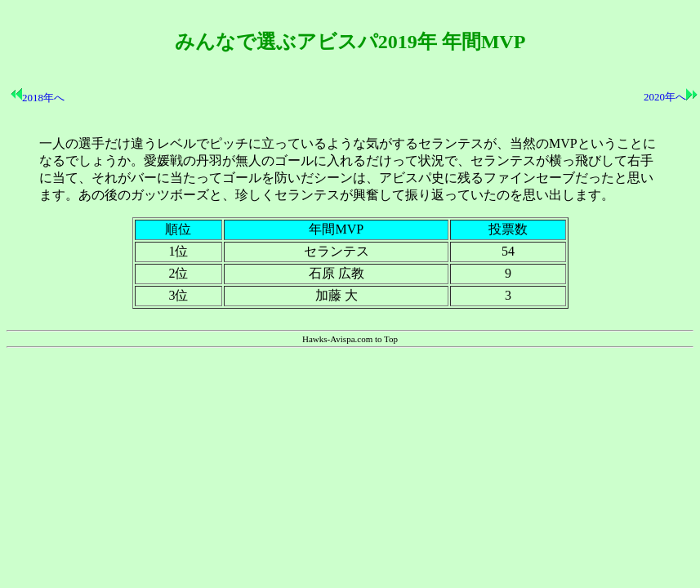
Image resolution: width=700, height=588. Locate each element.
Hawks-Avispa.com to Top (350, 339)
